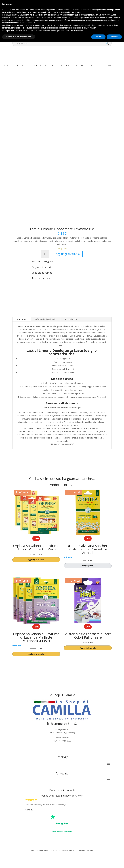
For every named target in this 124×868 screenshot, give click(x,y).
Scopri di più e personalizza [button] (19, 37)
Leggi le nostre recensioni (62, 831)
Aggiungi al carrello (68, 254)
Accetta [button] (114, 37)
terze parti (43, 15)
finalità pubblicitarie (31, 20)
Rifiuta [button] (98, 37)
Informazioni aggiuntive (46, 319)
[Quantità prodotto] (45, 254)
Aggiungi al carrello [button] (36, 560)
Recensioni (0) (71, 319)
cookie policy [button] (76, 12)
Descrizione (22, 319)
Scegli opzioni (88, 566)
